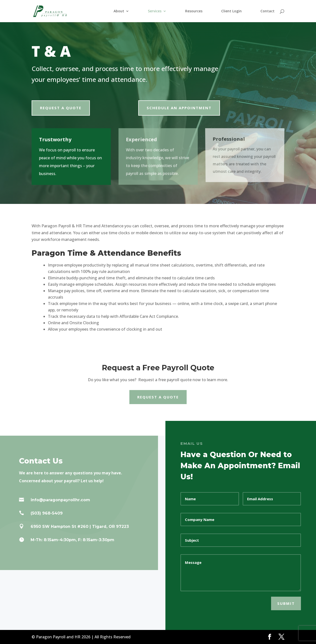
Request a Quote (61, 108)
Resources (194, 11)
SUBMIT (286, 603)
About (119, 11)
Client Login (231, 11)
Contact (267, 11)
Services (155, 11)
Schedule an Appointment (179, 108)
